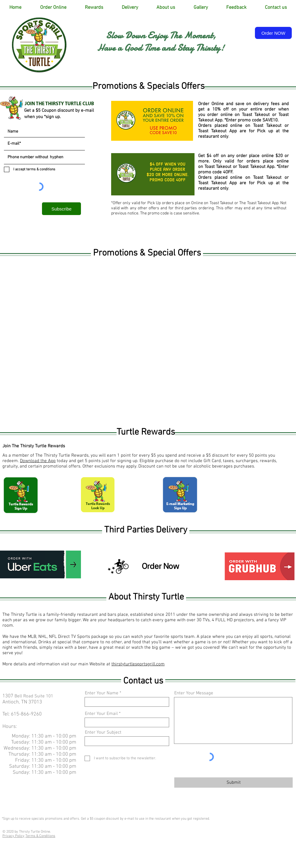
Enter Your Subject (103, 733)
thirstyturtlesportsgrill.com (138, 664)
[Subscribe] (61, 209)
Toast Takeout (257, 115)
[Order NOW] (273, 33)
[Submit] (233, 783)
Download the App (38, 461)
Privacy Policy (13, 836)
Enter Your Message (194, 693)
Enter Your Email (101, 714)
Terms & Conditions (40, 836)
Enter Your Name (102, 693)
